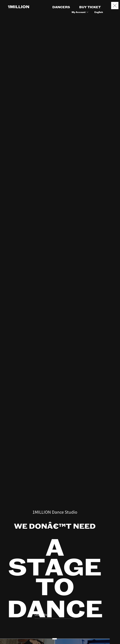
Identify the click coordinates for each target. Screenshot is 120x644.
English (99, 12)
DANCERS (61, 7)
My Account (80, 12)
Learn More (55, 597)
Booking (115, 626)
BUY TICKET (90, 7)
